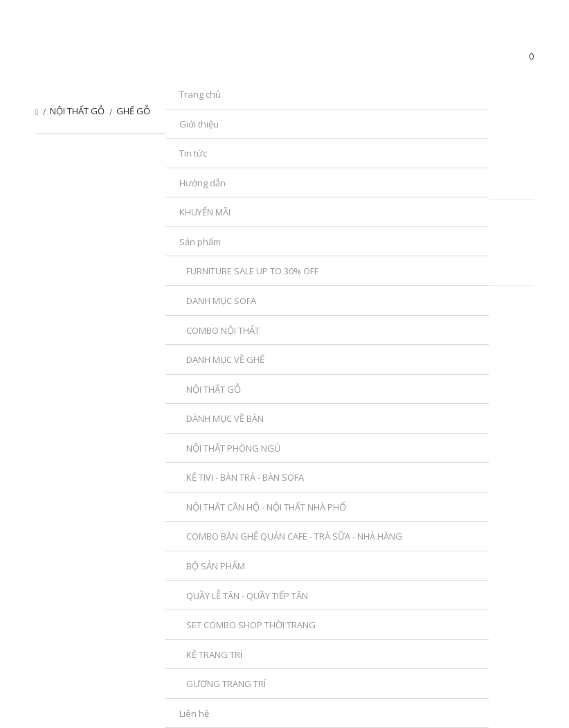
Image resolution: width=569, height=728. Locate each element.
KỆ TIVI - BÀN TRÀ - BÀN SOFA (245, 477)
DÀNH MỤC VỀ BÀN (225, 418)
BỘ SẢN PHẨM (216, 566)
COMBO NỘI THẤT (223, 330)
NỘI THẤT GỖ (214, 389)
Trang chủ (37, 112)
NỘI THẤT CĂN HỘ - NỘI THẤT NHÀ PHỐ (266, 507)
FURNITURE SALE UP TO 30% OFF (252, 271)
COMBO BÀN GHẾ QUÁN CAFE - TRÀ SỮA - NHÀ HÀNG (294, 536)
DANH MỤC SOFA (221, 301)
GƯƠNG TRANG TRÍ (226, 684)
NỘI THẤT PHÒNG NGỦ (233, 448)
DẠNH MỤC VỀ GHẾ (225, 359)
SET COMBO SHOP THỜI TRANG (251, 625)
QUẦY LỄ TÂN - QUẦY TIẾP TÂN (247, 596)
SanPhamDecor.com (117, 60)
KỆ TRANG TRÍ (214, 655)
